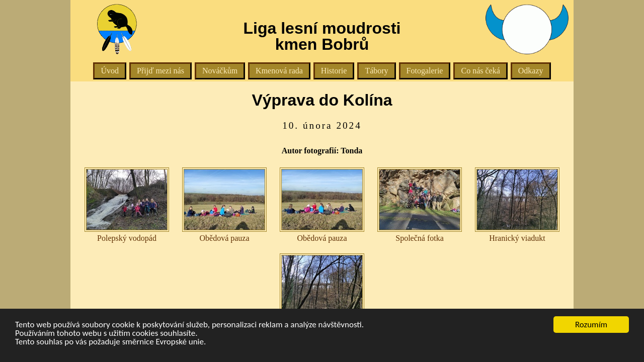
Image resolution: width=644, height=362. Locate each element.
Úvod (110, 71)
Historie (334, 71)
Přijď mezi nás (160, 71)
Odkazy (531, 71)
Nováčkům (220, 71)
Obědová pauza (224, 205)
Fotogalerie (425, 71)
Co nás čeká (480, 71)
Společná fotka (420, 205)
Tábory (376, 71)
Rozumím (591, 325)
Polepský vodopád (127, 205)
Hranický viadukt (517, 205)
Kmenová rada (279, 71)
